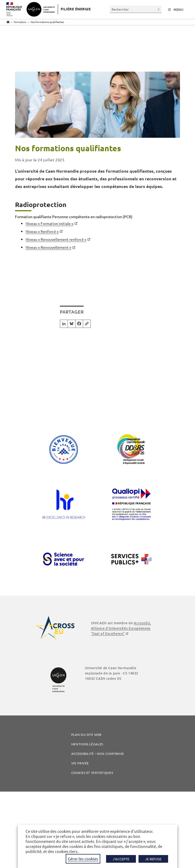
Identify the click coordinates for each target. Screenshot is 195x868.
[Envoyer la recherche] (159, 9)
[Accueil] (8, 22)
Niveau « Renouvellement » (48, 247)
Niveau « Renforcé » (42, 231)
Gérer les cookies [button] (83, 859)
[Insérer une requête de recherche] (136, 9)
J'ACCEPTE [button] (121, 859)
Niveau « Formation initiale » (49, 223)
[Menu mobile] (176, 10)
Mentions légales (87, 744)
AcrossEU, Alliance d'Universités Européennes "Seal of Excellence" (121, 628)
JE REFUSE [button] (153, 859)
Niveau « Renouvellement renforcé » (56, 239)
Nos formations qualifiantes (47, 22)
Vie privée (80, 763)
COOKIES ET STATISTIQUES (92, 773)
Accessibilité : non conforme (98, 754)
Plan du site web (86, 734)
